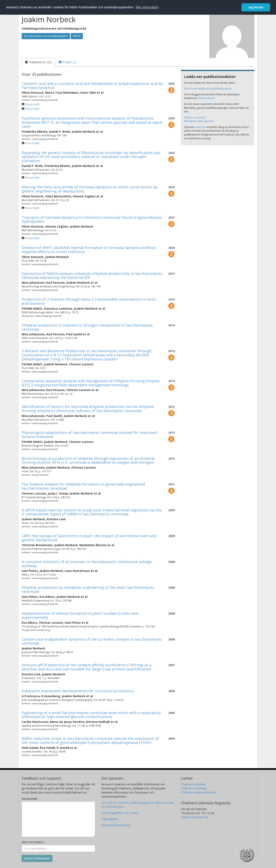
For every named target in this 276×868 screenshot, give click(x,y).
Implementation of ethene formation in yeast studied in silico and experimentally (80, 615)
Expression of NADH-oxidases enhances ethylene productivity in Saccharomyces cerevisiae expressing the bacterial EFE (92, 276)
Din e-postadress (33, 842)
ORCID (77, 36)
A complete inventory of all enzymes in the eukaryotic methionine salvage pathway (87, 564)
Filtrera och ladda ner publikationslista (208, 88)
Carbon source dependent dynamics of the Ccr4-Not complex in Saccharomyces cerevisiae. (92, 641)
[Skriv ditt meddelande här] (58, 819)
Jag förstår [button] (256, 7)
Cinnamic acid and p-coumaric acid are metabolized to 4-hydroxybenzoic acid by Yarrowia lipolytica (92, 86)
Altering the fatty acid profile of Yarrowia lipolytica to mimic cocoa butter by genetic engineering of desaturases (90, 189)
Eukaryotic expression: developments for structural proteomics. (78, 691)
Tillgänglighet (110, 819)
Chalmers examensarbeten (199, 792)
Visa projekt (32, 104)
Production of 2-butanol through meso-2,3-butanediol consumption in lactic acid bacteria (89, 301)
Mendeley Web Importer (199, 121)
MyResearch (207, 98)
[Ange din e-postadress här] (58, 848)
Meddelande (29, 799)
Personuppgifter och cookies (120, 813)
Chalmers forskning (194, 788)
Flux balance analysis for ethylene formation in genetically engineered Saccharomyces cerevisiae (83, 486)
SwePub (201, 127)
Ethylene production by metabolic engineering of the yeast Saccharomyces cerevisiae (88, 589)
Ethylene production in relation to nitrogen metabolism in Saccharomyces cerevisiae (87, 327)
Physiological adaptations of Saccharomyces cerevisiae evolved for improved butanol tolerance (89, 435)
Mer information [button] (147, 7)
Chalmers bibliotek (193, 784)
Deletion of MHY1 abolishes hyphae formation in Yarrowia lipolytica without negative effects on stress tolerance (89, 250)
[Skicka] (37, 858)
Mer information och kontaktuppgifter (46, 36)
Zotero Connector (195, 117)
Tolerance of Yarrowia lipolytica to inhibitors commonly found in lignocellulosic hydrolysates (92, 219)
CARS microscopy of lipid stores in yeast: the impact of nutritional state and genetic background (89, 538)
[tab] (38, 62)
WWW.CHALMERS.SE (195, 817)
